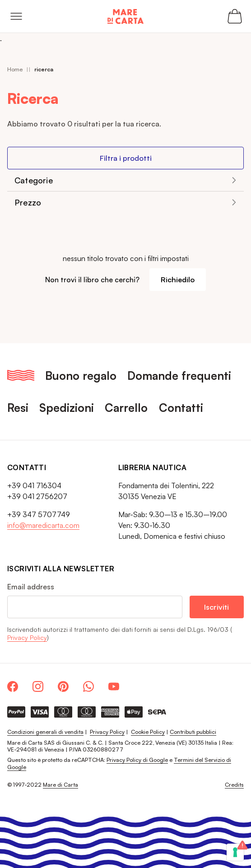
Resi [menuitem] (18, 408)
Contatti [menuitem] (181, 408)
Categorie (34, 180)
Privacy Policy (27, 637)
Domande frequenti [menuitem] (179, 376)
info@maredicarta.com (43, 525)
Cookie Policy (148, 732)
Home (15, 69)
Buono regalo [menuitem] (81, 376)
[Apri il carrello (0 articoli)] (235, 16)
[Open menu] (16, 16)
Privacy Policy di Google (137, 760)
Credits (234, 785)
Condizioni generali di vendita (45, 732)
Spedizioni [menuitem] (67, 408)
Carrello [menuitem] (126, 408)
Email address (31, 587)
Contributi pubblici (193, 732)
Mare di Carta (60, 785)
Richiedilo (178, 279)
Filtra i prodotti (126, 158)
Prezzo (28, 202)
